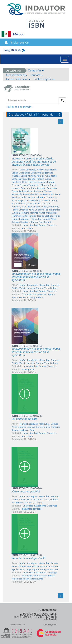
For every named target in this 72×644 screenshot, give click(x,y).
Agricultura (27, 228)
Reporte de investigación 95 (28, 558)
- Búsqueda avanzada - (19, 107)
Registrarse (12, 50)
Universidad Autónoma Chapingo (40, 225)
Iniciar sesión (20, 42)
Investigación (28, 369)
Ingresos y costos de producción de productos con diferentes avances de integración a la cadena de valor (34, 162)
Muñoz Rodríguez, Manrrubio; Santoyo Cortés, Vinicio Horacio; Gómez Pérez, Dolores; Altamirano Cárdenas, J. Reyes (35, 500)
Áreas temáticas (17, 75)
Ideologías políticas (31, 509)
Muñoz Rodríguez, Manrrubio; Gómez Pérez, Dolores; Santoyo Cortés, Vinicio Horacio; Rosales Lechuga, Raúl (36, 427)
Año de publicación (18, 79)
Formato (37, 75)
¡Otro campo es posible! (26, 491)
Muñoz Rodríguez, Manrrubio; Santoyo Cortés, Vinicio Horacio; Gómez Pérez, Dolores (35, 287)
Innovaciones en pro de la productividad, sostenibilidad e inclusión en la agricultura (36, 277)
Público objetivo (44, 79)
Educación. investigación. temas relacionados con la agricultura (33, 296)
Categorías (36, 70)
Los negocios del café (24, 419)
